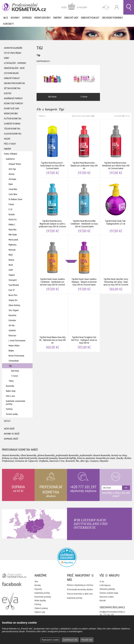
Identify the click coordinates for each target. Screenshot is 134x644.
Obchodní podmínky (112, 18)
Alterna (11, 174)
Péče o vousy (10, 144)
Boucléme (12, 315)
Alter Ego (12, 169)
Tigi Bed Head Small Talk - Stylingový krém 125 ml (116, 207)
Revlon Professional (16, 356)
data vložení (86, 116)
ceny (93, 116)
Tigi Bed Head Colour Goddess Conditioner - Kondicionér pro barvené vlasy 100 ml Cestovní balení (52, 265)
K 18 (11, 209)
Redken (11, 351)
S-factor (15, 376)
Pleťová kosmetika (13, 119)
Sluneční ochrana (12, 124)
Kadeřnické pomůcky (13, 98)
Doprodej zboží (11, 439)
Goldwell (12, 330)
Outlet (7, 421)
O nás (102, 581)
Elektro (8, 93)
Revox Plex (13, 295)
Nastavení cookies (107, 597)
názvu (79, 116)
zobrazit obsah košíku (74, 7)
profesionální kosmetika (15, 576)
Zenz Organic (14, 310)
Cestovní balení (11, 73)
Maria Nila (12, 230)
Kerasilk (12, 214)
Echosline (12, 320)
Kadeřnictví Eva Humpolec (10, 601)
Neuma (11, 260)
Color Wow (13, 194)
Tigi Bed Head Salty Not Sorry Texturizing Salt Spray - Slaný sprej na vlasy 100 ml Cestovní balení (116, 265)
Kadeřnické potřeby (42, 593)
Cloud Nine (13, 189)
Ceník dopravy (105, 585)
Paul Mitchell (14, 285)
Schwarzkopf (14, 361)
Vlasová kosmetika (13, 134)
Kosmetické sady (12, 108)
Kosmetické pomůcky (13, 103)
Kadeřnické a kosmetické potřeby (16, 403)
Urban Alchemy (14, 305)
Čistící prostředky (13, 53)
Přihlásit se (117, 7)
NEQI (11, 255)
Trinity (11, 381)
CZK (106, 7)
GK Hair (12, 325)
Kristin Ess (13, 219)
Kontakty (9, 24)
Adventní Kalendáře (13, 48)
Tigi (10, 366)
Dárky (7, 58)
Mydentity (12, 245)
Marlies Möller (14, 346)
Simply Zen (13, 300)
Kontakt (103, 600)
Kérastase (12, 335)
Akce (6, 18)
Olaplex (12, 275)
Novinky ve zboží (12, 434)
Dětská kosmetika (12, 88)
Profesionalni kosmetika (67, 557)
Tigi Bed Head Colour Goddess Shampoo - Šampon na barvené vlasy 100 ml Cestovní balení (84, 265)
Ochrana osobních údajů (109, 593)
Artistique (12, 179)
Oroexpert (13, 280)
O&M (11, 270)
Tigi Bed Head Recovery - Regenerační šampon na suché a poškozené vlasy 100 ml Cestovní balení (52, 207)
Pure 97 (12, 290)
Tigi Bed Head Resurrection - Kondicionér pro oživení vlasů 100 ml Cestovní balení (116, 148)
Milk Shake (13, 235)
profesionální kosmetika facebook (12, 584)
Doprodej (27, 18)
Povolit (87, 640)
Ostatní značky (12, 414)
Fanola (11, 204)
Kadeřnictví (10, 159)
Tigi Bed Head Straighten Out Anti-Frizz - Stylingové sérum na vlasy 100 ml (84, 323)
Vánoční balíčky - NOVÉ (14, 68)
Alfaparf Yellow (15, 164)
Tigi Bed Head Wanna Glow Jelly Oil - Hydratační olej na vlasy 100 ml (52, 323)
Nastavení (50, 640)
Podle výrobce (11, 154)
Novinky (15, 18)
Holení (7, 139)
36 (129, 116)
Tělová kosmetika (12, 129)
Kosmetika (10, 386)
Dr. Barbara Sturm (15, 199)
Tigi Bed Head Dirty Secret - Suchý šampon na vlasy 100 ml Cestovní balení (52, 148)
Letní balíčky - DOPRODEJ (15, 63)
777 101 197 (109, 615)
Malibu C (12, 224)
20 (123, 116)
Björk (11, 184)
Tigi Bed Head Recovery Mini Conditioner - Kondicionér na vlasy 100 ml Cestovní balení (84, 207)
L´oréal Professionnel (17, 341)
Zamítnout (70, 640)
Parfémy (57, 18)
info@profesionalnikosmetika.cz (112, 612)
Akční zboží (9, 429)
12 (126, 116)
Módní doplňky (42, 18)
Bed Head (15, 371)
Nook (11, 265)
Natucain (12, 250)
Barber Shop (11, 391)
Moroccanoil (13, 240)
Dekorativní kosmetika (14, 83)
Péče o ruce (11, 396)
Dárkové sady (71, 18)
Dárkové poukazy (90, 18)
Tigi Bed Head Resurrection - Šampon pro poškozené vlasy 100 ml (84, 148)
